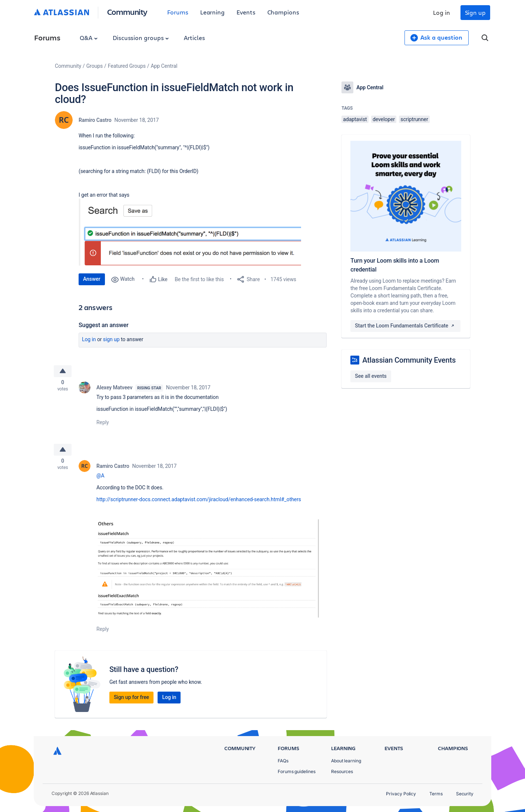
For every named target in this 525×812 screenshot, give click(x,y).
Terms (436, 794)
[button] (190, 232)
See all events (371, 376)
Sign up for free (131, 700)
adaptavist (355, 119)
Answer (92, 279)
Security (465, 794)
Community (127, 12)
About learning (346, 761)
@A (100, 479)
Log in (442, 12)
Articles (194, 38)
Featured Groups (127, 66)
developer (384, 119)
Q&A (89, 38)
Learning (212, 12)
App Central (164, 66)
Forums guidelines (297, 771)
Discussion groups (141, 38)
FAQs (283, 761)
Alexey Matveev (114, 389)
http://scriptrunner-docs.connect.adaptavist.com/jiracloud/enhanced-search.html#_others (199, 503)
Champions (283, 12)
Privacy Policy (401, 794)
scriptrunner (414, 119)
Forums (178, 12)
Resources (342, 771)
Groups (95, 66)
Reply (103, 424)
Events (246, 12)
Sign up (475, 12)
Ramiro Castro (95, 120)
